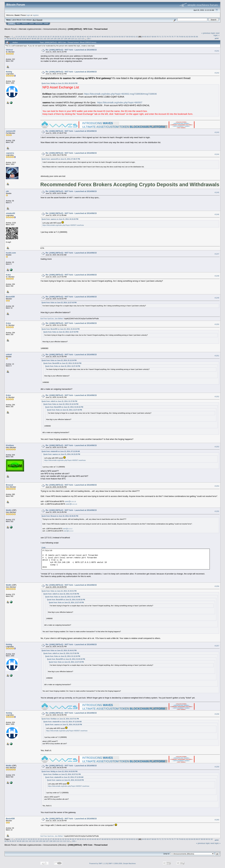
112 (79, 39)
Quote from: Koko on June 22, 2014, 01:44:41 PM (59, 591)
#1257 (217, 646)
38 (78, 37)
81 (185, 37)
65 (145, 37)
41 (85, 37)
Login (31, 23)
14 (19, 37)
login (28, 15)
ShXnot (9, 50)
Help (18, 23)
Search (25, 23)
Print (217, 38)
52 (112, 37)
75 (170, 37)
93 (20, 39)
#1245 (217, 192)
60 (132, 37)
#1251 (217, 356)
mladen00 (10, 213)
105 (55, 39)
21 (36, 37)
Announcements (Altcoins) (55, 29)
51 (110, 37)
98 (33, 39)
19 (31, 37)
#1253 (217, 447)
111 (76, 39)
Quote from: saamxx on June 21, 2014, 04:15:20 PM (60, 219)
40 (83, 37)
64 (143, 37)
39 (80, 37)
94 (23, 39)
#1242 (217, 73)
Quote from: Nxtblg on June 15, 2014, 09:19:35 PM (60, 83)
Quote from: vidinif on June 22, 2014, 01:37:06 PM (59, 401)
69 (155, 37)
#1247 (217, 254)
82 (187, 37)
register (36, 15)
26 (48, 37)
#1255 (217, 511)
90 (13, 39)
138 (88, 39)
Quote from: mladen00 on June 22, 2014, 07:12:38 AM (61, 451)
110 (72, 39)
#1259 (217, 767)
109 (69, 39)
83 (190, 37)
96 (28, 39)
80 (182, 37)
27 (51, 37)
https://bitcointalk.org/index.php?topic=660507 (120, 103)
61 (135, 37)
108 (66, 39)
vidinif (9, 355)
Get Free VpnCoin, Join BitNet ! (52, 319)
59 (130, 37)
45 (95, 37)
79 (180, 37)
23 (41, 37)
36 (73, 37)
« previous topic (208, 33)
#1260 (217, 820)
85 (195, 37)
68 (153, 37)
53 (115, 37)
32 (63, 37)
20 (34, 37)
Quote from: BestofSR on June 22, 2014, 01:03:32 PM (61, 329)
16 (24, 37)
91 (15, 39)
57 (125, 37)
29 (56, 37)
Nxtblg (9, 72)
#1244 (217, 154)
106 (59, 39)
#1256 (217, 586)
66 (148, 37)
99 (35, 39)
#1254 (217, 486)
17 (26, 37)
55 (120, 37)
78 (177, 37)
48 (102, 37)
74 (167, 37)
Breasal (9, 485)
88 (8, 39)
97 (30, 39)
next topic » (217, 34)
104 (52, 39)
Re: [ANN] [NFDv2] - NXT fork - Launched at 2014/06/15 (71, 50)
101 (41, 39)
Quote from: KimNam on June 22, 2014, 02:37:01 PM (60, 719)
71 (160, 37)
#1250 (217, 324)
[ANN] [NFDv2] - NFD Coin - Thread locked (88, 29)
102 (45, 39)
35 (71, 37)
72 (162, 37)
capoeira (10, 153)
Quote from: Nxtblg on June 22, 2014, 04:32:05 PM (60, 771)
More (46, 23)
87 (6, 39)
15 (21, 37)
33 (66, 37)
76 (172, 37)
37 (76, 37)
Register (39, 23)
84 (192, 37)
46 (98, 37)
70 (158, 37)
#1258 (217, 714)
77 (175, 37)
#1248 (217, 276)
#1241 (217, 51)
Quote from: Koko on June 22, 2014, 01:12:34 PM (59, 360)
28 (53, 37)
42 (88, 37)
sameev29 (11, 131)
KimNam (10, 445)
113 (83, 39)
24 (43, 37)
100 (38, 39)
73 (165, 37)
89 (11, 39)
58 (127, 37)
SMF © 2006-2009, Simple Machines (122, 863)
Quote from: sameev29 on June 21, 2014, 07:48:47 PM (61, 159)
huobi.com (11, 253)
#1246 (217, 214)
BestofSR (10, 297)
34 (68, 37)
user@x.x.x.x (70, 501)
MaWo (9, 510)
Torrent (39, 20)
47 (100, 37)
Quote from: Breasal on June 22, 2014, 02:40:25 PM (60, 516)
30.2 (34, 20)
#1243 (217, 132)
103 (48, 39)
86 (197, 37)
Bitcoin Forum (11, 29)
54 (117, 37)
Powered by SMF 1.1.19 (98, 863)
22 (39, 37)
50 (107, 37)
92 (18, 39)
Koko (8, 275)
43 (90, 37)
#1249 (217, 298)
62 (137, 37)
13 (16, 37)
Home (11, 23)
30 (58, 37)
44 (93, 37)
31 (61, 37)
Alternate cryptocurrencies (30, 29)
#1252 (217, 397)
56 (122, 37)
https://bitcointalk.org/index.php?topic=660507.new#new (63, 225)
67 (150, 37)
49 (105, 37)
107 (62, 39)
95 (25, 39)
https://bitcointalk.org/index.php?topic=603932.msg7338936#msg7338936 (120, 94)
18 (29, 37)
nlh (7, 191)
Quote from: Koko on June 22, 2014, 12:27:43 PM (59, 303)
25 (46, 37)
